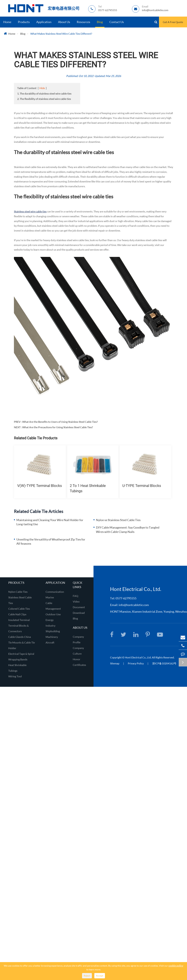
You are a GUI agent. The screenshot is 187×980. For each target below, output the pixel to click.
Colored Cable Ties (19, 609)
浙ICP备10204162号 (164, 663)
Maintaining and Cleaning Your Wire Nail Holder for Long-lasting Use (50, 522)
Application (44, 22)
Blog (100, 22)
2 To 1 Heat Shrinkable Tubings (88, 488)
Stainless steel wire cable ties (30, 211)
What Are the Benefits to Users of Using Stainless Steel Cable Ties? (60, 422)
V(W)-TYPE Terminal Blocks (40, 486)
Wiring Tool (15, 676)
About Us (64, 22)
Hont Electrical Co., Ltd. (138, 657)
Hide (42, 88)
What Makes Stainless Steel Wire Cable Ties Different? (61, 34)
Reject (87, 976)
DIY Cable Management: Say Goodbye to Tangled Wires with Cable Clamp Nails (128, 530)
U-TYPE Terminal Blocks (142, 486)
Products (24, 22)
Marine (50, 597)
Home (7, 22)
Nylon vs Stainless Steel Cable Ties (118, 520)
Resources (83, 22)
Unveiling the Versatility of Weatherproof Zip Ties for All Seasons (51, 541)
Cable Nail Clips (17, 614)
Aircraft (50, 642)
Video (76, 601)
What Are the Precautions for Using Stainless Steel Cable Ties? (58, 427)
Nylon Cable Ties (18, 592)
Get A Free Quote (173, 22)
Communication (55, 592)
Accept (100, 976)
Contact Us (117, 22)
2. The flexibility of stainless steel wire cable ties (44, 99)
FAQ (76, 596)
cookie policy (176, 965)
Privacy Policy (136, 663)
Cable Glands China (20, 637)
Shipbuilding (53, 631)
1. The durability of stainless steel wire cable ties (44, 93)
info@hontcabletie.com (134, 605)
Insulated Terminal (19, 620)
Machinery (52, 637)
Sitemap (115, 663)
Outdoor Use (53, 614)
